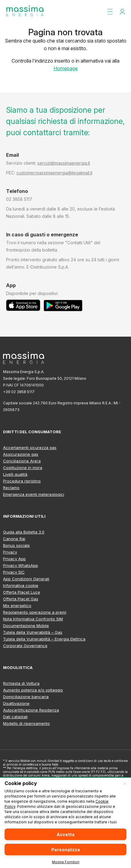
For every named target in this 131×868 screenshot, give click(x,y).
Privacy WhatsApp (21, 565)
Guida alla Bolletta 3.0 (24, 532)
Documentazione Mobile (26, 626)
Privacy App (14, 559)
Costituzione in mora (23, 468)
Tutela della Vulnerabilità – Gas (33, 632)
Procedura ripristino (22, 481)
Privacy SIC (14, 572)
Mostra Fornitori (66, 862)
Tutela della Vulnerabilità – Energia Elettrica (44, 639)
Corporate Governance (25, 646)
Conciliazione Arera (22, 461)
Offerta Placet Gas (21, 599)
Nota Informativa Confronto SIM (33, 619)
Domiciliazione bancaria (26, 697)
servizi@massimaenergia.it (64, 163)
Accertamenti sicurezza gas (30, 448)
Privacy (10, 552)
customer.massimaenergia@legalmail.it (54, 173)
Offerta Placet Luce (22, 592)
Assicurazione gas (21, 454)
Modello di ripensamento (26, 723)
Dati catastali (15, 717)
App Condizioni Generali (26, 579)
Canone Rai (14, 539)
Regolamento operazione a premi (35, 612)
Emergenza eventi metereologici (34, 494)
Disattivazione (16, 703)
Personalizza (66, 850)
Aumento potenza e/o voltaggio (33, 690)
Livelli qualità (15, 474)
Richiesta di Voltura (21, 683)
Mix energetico (17, 606)
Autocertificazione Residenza (31, 710)
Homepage (66, 68)
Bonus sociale (16, 545)
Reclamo (11, 488)
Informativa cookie (21, 585)
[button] (110, 11)
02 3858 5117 (19, 199)
